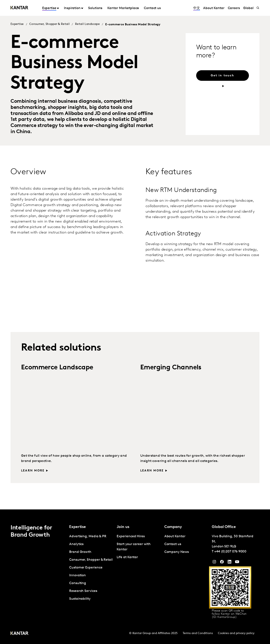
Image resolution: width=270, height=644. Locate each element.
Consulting (78, 583)
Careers (234, 8)
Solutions (95, 8)
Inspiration (72, 8)
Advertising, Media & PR (88, 536)
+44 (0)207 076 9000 (230, 552)
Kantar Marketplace (123, 8)
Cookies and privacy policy (236, 633)
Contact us (152, 8)
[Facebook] (222, 563)
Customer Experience (86, 568)
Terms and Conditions (198, 633)
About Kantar (214, 8)
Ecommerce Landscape (57, 368)
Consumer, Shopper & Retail (49, 24)
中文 (197, 8)
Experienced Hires (131, 536)
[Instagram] (214, 563)
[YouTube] (229, 563)
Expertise (49, 8)
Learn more (33, 471)
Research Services (83, 591)
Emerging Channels (171, 368)
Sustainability (80, 599)
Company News (177, 552)
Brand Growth (80, 552)
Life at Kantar (127, 557)
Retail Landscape (87, 24)
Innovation (78, 575)
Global (248, 8)
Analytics (76, 544)
